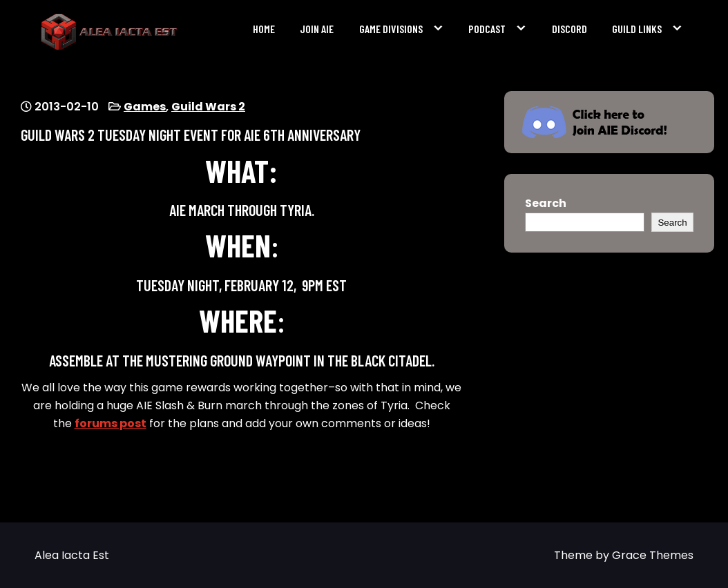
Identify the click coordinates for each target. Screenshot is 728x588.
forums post (111, 423)
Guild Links (637, 29)
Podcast (487, 29)
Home (264, 29)
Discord (569, 29)
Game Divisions (391, 29)
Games (145, 107)
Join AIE (317, 29)
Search (546, 203)
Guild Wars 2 (208, 107)
